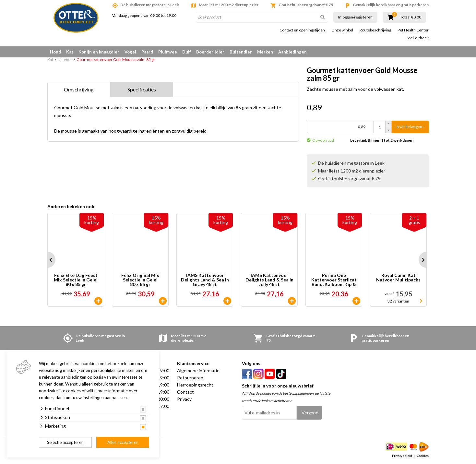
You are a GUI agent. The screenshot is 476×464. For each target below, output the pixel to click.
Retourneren (190, 378)
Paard (147, 52)
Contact (185, 392)
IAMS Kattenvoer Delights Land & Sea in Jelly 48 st (269, 280)
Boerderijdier (210, 52)
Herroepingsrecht (195, 385)
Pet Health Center (413, 30)
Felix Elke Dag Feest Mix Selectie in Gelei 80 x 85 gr (76, 280)
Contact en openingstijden (302, 30)
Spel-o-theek (418, 38)
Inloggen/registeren (355, 17)
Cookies (423, 456)
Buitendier (241, 52)
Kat (70, 52)
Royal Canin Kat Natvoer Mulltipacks (398, 278)
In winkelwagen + (410, 127)
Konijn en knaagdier (99, 52)
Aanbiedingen (292, 52)
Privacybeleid (402, 456)
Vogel (130, 52)
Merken (265, 52)
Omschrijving (79, 89)
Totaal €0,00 (411, 17)
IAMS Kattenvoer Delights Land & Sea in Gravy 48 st (205, 280)
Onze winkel (342, 30)
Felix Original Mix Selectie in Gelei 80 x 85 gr (140, 280)
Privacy (184, 399)
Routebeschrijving (375, 30)
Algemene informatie (198, 370)
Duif (187, 52)
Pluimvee (168, 52)
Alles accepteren (123, 442)
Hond (55, 52)
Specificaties (142, 89)
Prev (47, 260)
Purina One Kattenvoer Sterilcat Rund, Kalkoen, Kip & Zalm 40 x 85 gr (334, 280)
